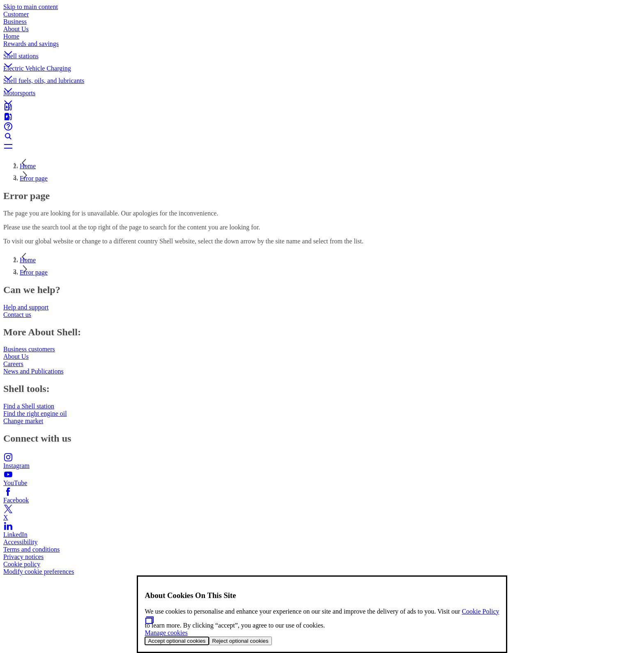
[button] (322, 46)
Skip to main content (31, 7)
